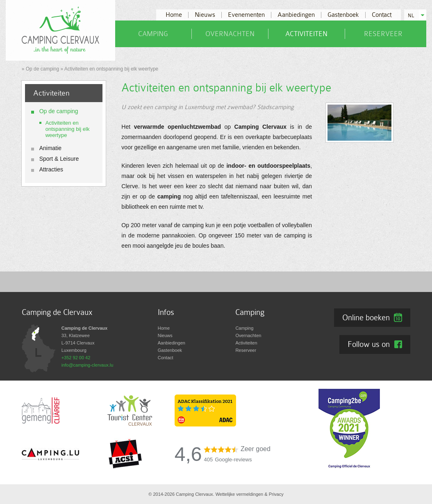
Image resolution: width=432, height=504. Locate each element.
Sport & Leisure (59, 159)
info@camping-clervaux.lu (88, 365)
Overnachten (230, 34)
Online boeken (366, 317)
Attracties (51, 169)
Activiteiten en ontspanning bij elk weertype (68, 129)
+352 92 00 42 (76, 358)
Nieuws (205, 15)
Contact (382, 15)
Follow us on (369, 344)
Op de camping (42, 69)
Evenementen (246, 15)
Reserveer (383, 34)
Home (174, 15)
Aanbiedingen (296, 15)
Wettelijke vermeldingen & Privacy (250, 494)
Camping (153, 34)
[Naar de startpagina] (60, 30)
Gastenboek (343, 15)
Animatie (50, 148)
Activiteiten (306, 34)
